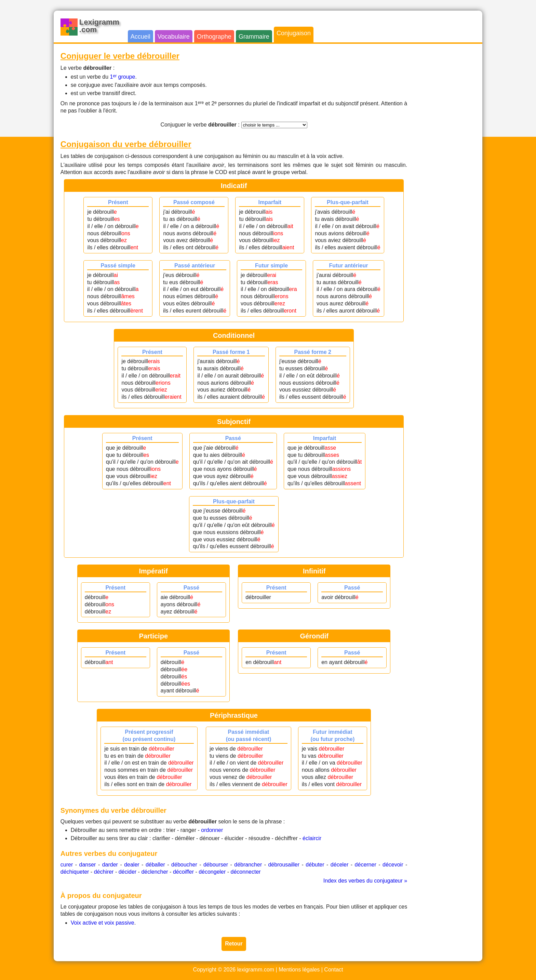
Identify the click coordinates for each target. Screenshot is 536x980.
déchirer (104, 872)
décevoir (393, 865)
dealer (132, 865)
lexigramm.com (256, 970)
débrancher (248, 865)
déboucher (184, 865)
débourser (216, 865)
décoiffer (183, 872)
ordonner (212, 830)
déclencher (155, 872)
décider (128, 872)
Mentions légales (299, 970)
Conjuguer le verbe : (200, 125)
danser (88, 865)
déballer (155, 865)
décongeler (212, 872)
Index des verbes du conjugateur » (365, 881)
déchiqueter (75, 872)
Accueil (140, 37)
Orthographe (214, 37)
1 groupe (123, 77)
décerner (366, 865)
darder (110, 865)
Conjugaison (294, 33)
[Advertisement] (448, 153)
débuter (315, 865)
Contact (333, 970)
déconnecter (246, 872)
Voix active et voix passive (103, 923)
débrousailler (284, 865)
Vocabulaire (174, 37)
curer (67, 865)
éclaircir (312, 838)
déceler (339, 865)
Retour (234, 944)
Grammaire (254, 37)
